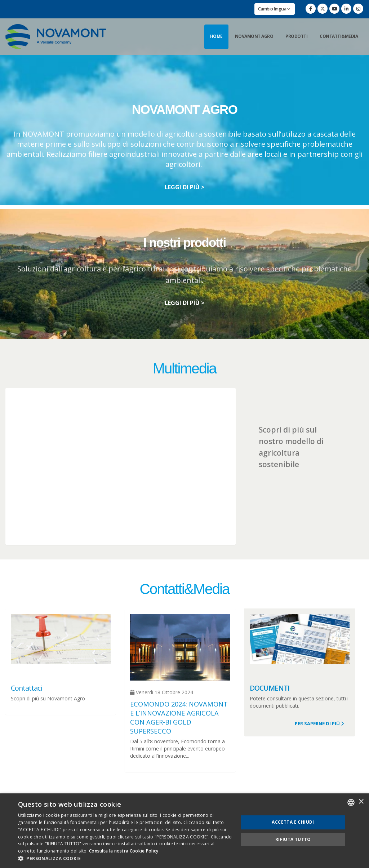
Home (216, 36)
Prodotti (296, 36)
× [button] (361, 802)
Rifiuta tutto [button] (293, 839)
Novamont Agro (254, 36)
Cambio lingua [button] (274, 9)
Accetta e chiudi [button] (293, 822)
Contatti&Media (339, 36)
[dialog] (184, 831)
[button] (125, 859)
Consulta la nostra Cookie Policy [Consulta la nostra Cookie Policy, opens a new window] (124, 851)
